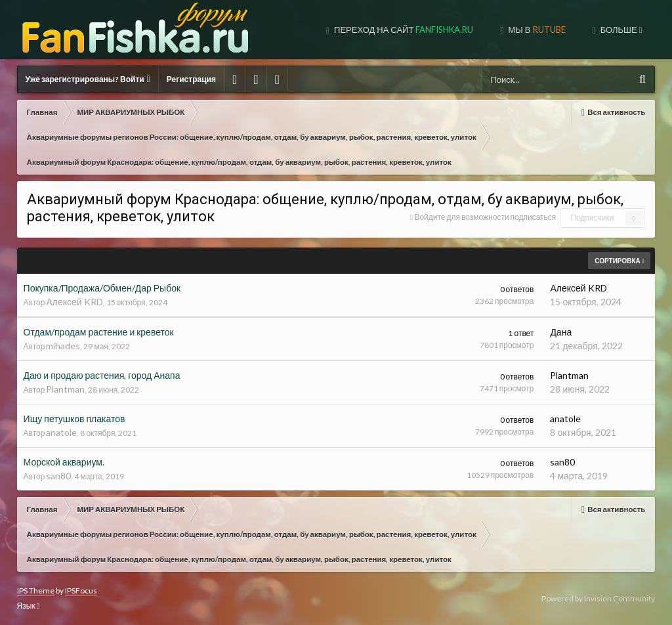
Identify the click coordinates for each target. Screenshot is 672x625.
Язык (28, 606)
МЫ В (536, 30)
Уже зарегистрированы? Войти (88, 79)
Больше (620, 30)
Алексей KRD (74, 302)
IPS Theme (36, 591)
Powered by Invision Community (598, 598)
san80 (58, 476)
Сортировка (619, 261)
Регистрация (191, 79)
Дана (561, 332)
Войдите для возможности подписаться (485, 217)
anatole (61, 432)
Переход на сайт (403, 30)
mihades (63, 346)
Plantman (65, 389)
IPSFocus (81, 591)
